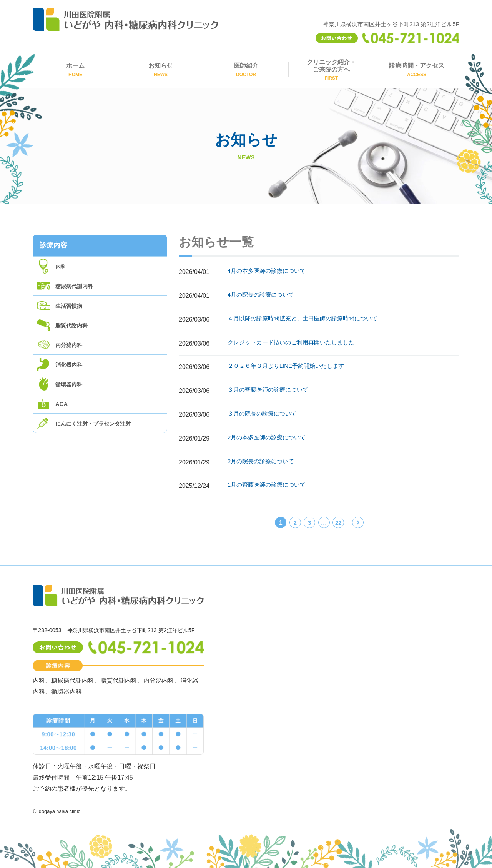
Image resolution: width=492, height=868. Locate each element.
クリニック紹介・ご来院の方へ (331, 70)
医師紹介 (246, 70)
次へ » (358, 524)
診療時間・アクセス (417, 70)
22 (338, 523)
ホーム (75, 70)
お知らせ (161, 70)
